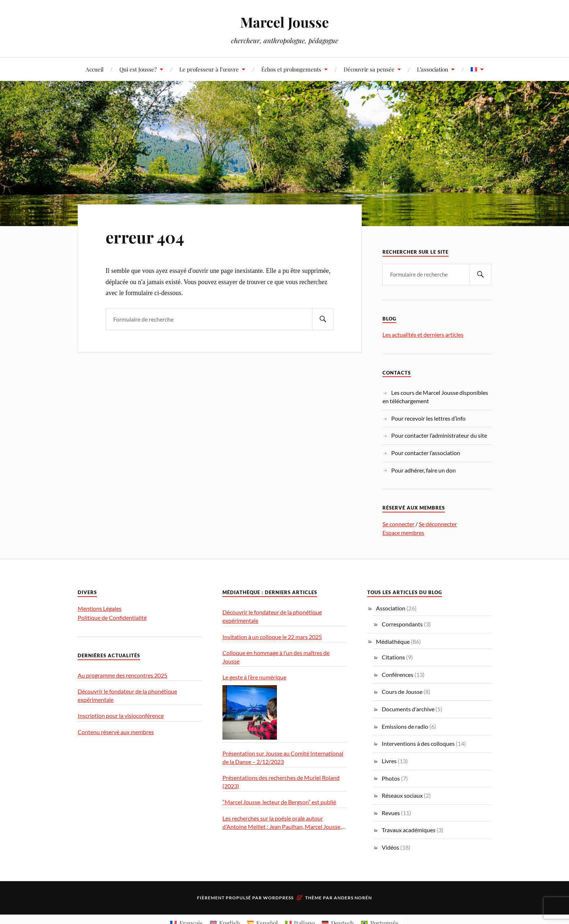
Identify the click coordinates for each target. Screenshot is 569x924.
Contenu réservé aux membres (116, 732)
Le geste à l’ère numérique (254, 677)
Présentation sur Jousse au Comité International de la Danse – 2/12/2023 (283, 757)
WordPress (278, 898)
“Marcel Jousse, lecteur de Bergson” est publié (279, 802)
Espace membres (403, 533)
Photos (391, 778)
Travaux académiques (409, 830)
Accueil (95, 69)
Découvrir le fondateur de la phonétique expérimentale (127, 695)
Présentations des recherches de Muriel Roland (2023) (281, 782)
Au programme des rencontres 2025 (122, 675)
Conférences (398, 674)
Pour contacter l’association (426, 453)
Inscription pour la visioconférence (121, 716)
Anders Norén (353, 898)
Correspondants (402, 624)
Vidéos (390, 847)
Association (391, 608)
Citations (393, 657)
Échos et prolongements (291, 69)
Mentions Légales (100, 608)
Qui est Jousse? (138, 69)
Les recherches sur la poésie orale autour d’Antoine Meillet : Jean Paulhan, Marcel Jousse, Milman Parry (282, 823)
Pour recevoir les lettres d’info (428, 418)
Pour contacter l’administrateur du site (439, 435)
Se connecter (398, 524)
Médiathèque (393, 641)
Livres (389, 761)
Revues (391, 813)
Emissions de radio (405, 726)
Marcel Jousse (284, 22)
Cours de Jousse (402, 692)
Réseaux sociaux (402, 795)
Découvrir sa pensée (369, 69)
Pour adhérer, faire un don (423, 470)
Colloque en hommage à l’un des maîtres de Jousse (276, 657)
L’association (433, 69)
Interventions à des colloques (418, 743)
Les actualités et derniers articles (423, 334)
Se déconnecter (438, 524)
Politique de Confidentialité (112, 618)
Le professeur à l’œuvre (209, 69)
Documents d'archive (408, 709)
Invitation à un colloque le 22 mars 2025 (272, 637)
